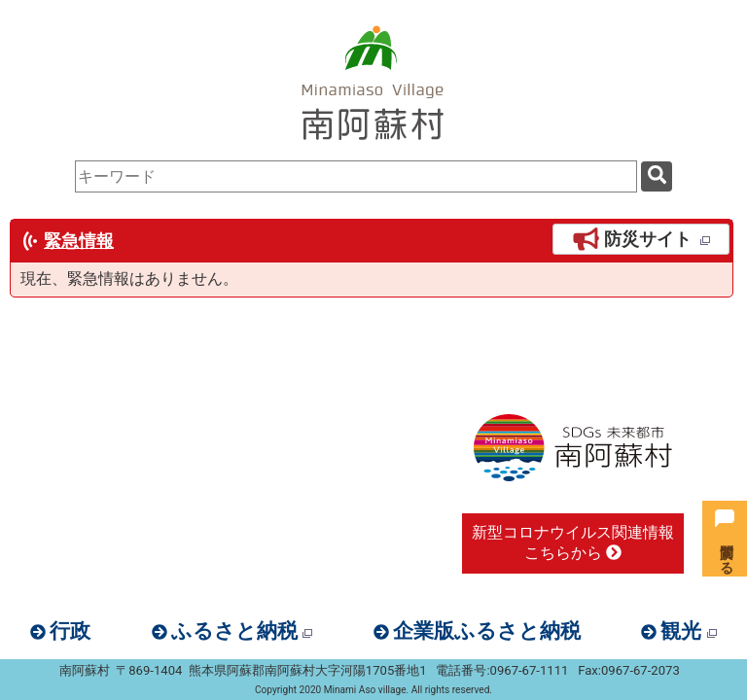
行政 (70, 631)
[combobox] (356, 176)
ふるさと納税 (242, 631)
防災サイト (641, 239)
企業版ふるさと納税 (487, 631)
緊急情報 (79, 241)
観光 (688, 631)
